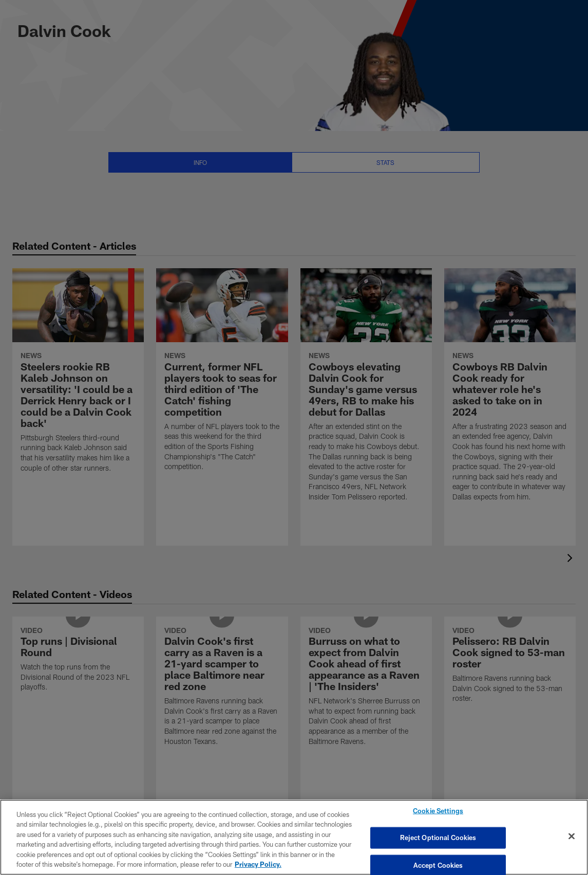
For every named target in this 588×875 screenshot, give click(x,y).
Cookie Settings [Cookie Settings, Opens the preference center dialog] (438, 812)
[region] (294, 837)
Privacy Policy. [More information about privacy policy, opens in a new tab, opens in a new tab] (258, 864)
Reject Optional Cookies (438, 837)
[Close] (572, 836)
